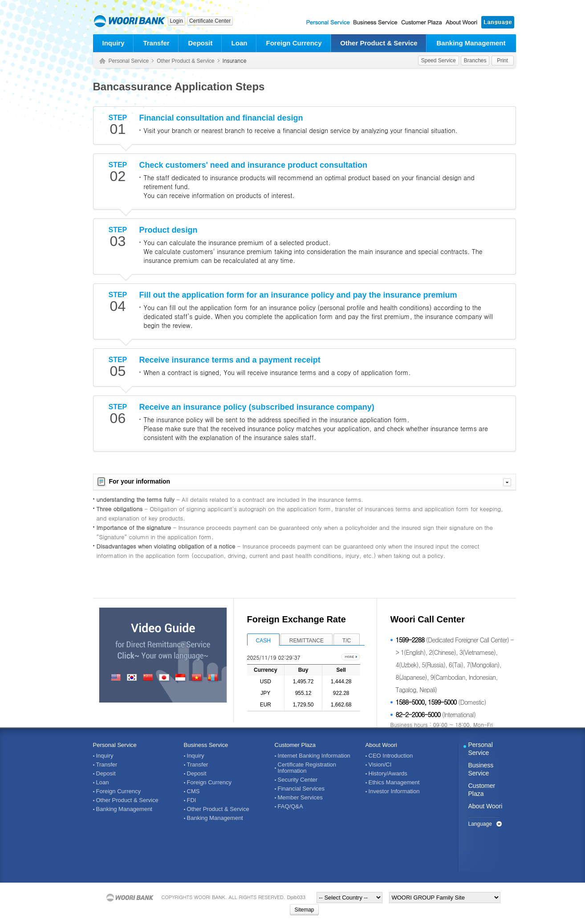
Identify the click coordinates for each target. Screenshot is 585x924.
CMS (193, 791)
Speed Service (439, 61)
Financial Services (301, 789)
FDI (192, 800)
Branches (475, 61)
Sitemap (304, 910)
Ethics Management (394, 783)
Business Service (206, 745)
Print (502, 61)
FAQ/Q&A (290, 807)
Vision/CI (380, 765)
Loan (240, 43)
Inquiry (113, 43)
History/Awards (388, 774)
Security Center (298, 780)
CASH (263, 641)
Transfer (156, 43)
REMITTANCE (307, 641)
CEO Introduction (391, 756)
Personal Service (129, 61)
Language (480, 824)
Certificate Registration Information (307, 768)
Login (177, 21)
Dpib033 (296, 897)
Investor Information (394, 791)
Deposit (200, 43)
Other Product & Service (379, 43)
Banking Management (471, 43)
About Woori (381, 745)
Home (102, 61)
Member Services (300, 798)
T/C (347, 641)
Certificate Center (210, 21)
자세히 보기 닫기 (507, 482)
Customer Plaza (295, 745)
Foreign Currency (294, 43)
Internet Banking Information (314, 756)
